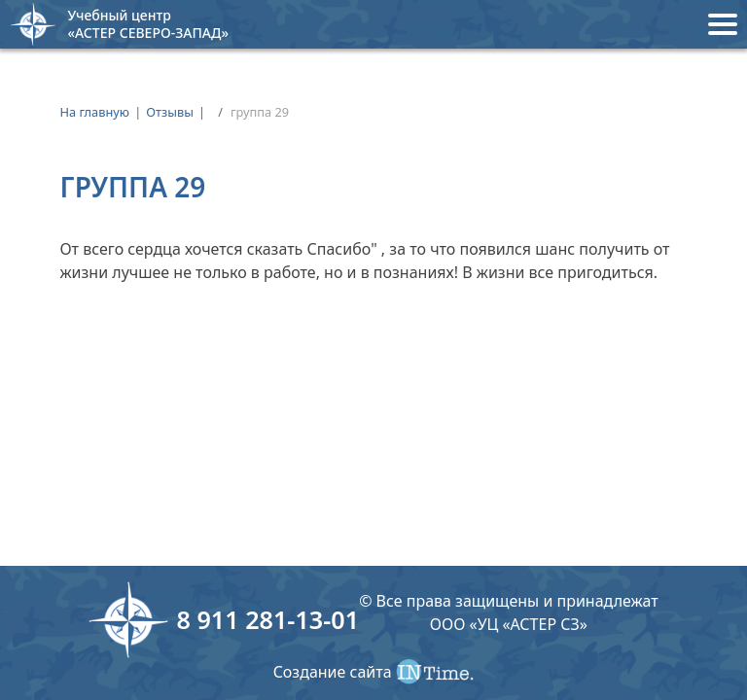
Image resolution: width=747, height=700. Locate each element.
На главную (94, 112)
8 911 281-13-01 (267, 619)
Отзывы (170, 112)
